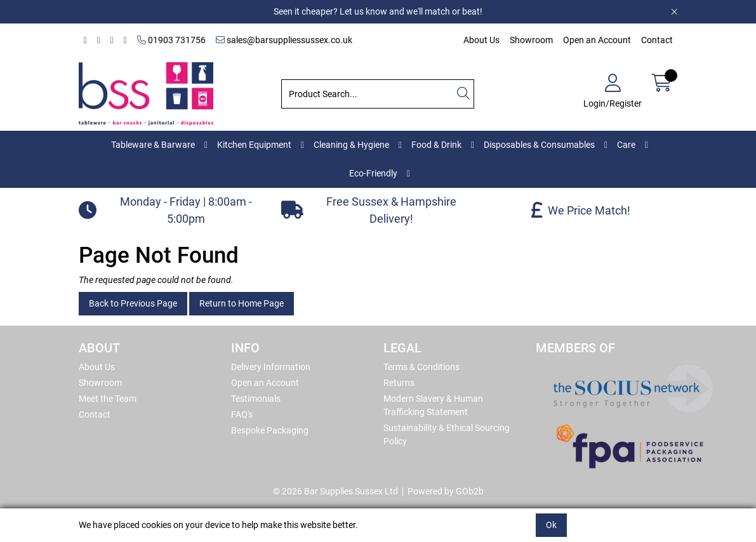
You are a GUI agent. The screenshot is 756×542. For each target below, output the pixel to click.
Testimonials (256, 399)
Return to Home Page (242, 303)
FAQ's (242, 414)
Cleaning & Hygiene (351, 145)
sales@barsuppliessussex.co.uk (284, 40)
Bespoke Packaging (270, 430)
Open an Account (597, 40)
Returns (399, 383)
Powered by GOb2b (446, 491)
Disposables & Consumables (539, 145)
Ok (551, 525)
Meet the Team (108, 399)
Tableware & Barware (153, 145)
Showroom (531, 40)
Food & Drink (436, 145)
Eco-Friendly (373, 173)
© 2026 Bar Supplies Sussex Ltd (335, 491)
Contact (657, 40)
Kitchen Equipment (254, 145)
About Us (481, 40)
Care (626, 145)
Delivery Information (271, 367)
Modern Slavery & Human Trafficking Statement (433, 405)
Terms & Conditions (421, 367)
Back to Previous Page (133, 303)
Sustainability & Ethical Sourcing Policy (447, 434)
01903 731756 (171, 40)
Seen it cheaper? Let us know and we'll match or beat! (378, 11)
